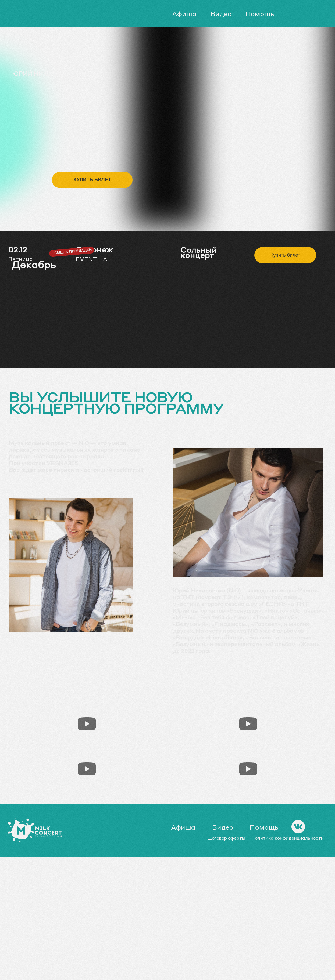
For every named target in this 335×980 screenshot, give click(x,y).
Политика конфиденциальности (287, 838)
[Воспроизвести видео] (87, 724)
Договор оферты (227, 838)
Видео (221, 14)
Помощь (260, 14)
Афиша (184, 14)
